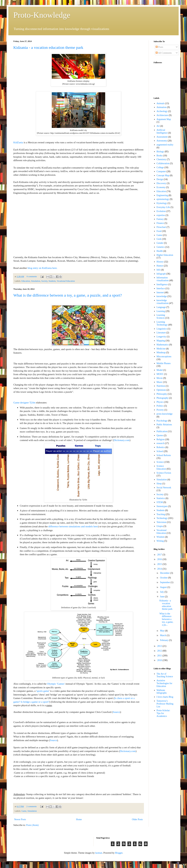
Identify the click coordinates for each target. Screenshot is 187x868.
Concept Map (163, 175)
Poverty (160, 410)
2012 (160, 651)
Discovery (161, 183)
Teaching (161, 514)
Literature (161, 333)
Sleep (159, 484)
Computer (161, 171)
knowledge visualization (163, 302)
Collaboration (163, 163)
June (162, 597)
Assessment (162, 137)
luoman (99, 853)
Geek (159, 239)
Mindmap (161, 352)
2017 (160, 555)
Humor (160, 266)
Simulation (36, 281)
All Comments (164, 53)
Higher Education (165, 255)
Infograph (161, 274)
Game (24, 811)
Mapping (161, 341)
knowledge (162, 296)
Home (79, 819)
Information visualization (163, 279)
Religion (161, 439)
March (163, 635)
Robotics (161, 447)
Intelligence (162, 284)
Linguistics (162, 329)
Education (26, 281)
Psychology (162, 421)
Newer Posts (20, 819)
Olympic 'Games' (56, 684)
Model (160, 370)
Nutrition (161, 386)
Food (159, 231)
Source (116, 712)
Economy (161, 187)
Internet (160, 292)
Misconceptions (164, 357)
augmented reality (165, 145)
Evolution (161, 211)
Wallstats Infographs (162, 692)
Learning (161, 311)
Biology (160, 152)
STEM (160, 502)
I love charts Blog (165, 697)
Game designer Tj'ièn (24, 402)
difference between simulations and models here (73, 526)
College (160, 167)
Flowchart (161, 227)
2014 (160, 569)
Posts (159, 47)
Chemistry (161, 159)
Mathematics (163, 345)
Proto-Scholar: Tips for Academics (163, 713)
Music (160, 382)
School (160, 451)
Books (160, 156)
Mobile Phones (164, 363)
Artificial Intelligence (162, 131)
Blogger (119, 853)
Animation (162, 107)
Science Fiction (164, 473)
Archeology (162, 111)
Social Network (164, 488)
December (165, 573)
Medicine (161, 349)
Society (44, 281)
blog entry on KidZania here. (42, 268)
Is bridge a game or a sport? (35, 702)
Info (159, 270)
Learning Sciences (161, 316)
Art (158, 126)
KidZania (18, 142)
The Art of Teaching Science (165, 675)
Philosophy (162, 394)
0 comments (32, 277)
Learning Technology (162, 323)
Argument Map (164, 119)
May (162, 631)
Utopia (160, 526)
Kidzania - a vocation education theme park (48, 47)
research (161, 443)
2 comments (31, 806)
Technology (162, 518)
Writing (160, 541)
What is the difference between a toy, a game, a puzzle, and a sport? (68, 295)
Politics (160, 406)
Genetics (161, 247)
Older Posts (137, 819)
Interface (161, 288)
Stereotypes (162, 506)
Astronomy (162, 141)
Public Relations (164, 425)
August (164, 587)
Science (160, 462)
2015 (160, 564)
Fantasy (160, 219)
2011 (160, 656)
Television (161, 522)
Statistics (161, 498)
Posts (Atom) (32, 825)
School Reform (164, 455)
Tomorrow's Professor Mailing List (165, 704)
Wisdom (161, 537)
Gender (160, 243)
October (164, 578)
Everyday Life (163, 207)
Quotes (160, 435)
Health (160, 251)
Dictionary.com (122, 440)
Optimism (161, 390)
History (160, 262)
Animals (161, 103)
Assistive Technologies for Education (164, 683)
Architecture (162, 115)
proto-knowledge (165, 414)
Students (52, 281)
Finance (160, 223)
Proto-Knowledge (42, 15)
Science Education (161, 467)
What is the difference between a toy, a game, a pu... (166, 619)
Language (161, 307)
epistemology (163, 199)
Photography (163, 398)
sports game (43, 691)
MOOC (160, 374)
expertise (161, 215)
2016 (160, 559)
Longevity (161, 337)
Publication (162, 431)
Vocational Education (66, 281)
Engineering (162, 195)
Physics (160, 402)
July (162, 592)
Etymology (162, 203)
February (164, 640)
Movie (160, 378)
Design (160, 179)
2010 (160, 660)
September (165, 582)
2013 (160, 646)
